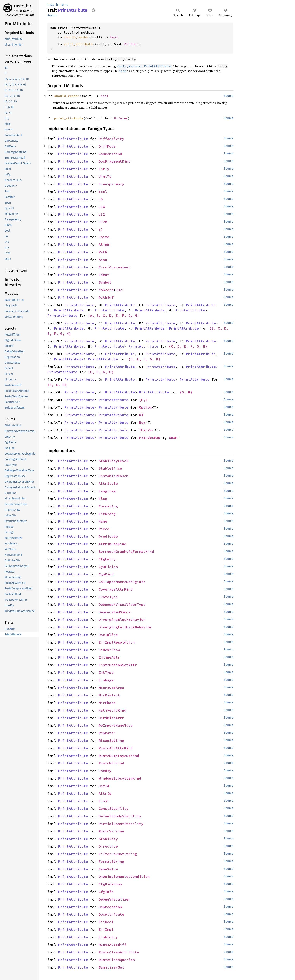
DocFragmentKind (115, 161)
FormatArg (108, 506)
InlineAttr (109, 657)
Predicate (108, 536)
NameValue (108, 869)
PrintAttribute (73, 139)
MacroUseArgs (111, 688)
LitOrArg (107, 514)
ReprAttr (107, 733)
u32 (102, 214)
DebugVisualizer (115, 899)
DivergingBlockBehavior (122, 620)
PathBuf (106, 297)
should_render (76, 37)
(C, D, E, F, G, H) (188, 346)
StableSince (110, 468)
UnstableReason (114, 476)
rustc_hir (23, 6)
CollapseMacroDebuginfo (122, 582)
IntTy (104, 169)
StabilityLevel (114, 461)
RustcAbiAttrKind (116, 748)
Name (103, 521)
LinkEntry (108, 937)
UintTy (105, 176)
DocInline (108, 635)
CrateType (108, 597)
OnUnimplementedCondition (124, 877)
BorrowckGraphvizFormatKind (126, 552)
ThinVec (147, 430)
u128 (103, 222)
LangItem (107, 491)
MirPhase (107, 703)
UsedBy (105, 771)
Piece (104, 529)
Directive (108, 846)
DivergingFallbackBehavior (125, 627)
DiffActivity (111, 139)
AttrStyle (108, 484)
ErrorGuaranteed (115, 267)
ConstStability (114, 809)
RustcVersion (111, 831)
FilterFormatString (118, 854)
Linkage (106, 680)
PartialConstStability (121, 824)
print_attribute (78, 44)
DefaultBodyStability (120, 816)
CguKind (106, 574)
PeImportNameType (116, 725)
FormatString (111, 861)
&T (141, 415)
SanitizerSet (111, 967)
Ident (104, 275)
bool (114, 37)
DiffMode (107, 146)
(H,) (143, 400)
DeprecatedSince (115, 612)
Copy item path (94, 10)
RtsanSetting (111, 741)
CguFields (108, 567)
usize (104, 237)
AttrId (105, 793)
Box (142, 422)
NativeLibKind (112, 710)
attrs (65, 5)
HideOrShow (109, 650)
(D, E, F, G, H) (144, 359)
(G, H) (186, 392)
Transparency (111, 184)
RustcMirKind (111, 763)
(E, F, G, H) (101, 372)
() (101, 229)
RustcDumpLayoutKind (119, 756)
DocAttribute (111, 914)
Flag (103, 499)
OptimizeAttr (111, 718)
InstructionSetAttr (118, 665)
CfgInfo (106, 892)
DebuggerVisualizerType (122, 604)
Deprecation (110, 907)
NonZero (106, 290)
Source (52, 15)
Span (103, 260)
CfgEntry (107, 559)
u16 (102, 207)
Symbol (105, 282)
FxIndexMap (150, 438)
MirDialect (109, 695)
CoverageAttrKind (116, 589)
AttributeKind (112, 544)
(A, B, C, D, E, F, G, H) (114, 315)
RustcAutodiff (112, 945)
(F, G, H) (57, 385)
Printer (131, 44)
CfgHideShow (110, 884)
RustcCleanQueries (117, 960)
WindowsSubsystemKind (120, 778)
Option (145, 407)
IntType (106, 672)
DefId (104, 786)
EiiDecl (106, 922)
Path (103, 252)
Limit (104, 801)
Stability (108, 839)
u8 (101, 199)
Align (104, 245)
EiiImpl (106, 930)
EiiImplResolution (117, 642)
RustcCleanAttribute (119, 952)
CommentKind (110, 154)
